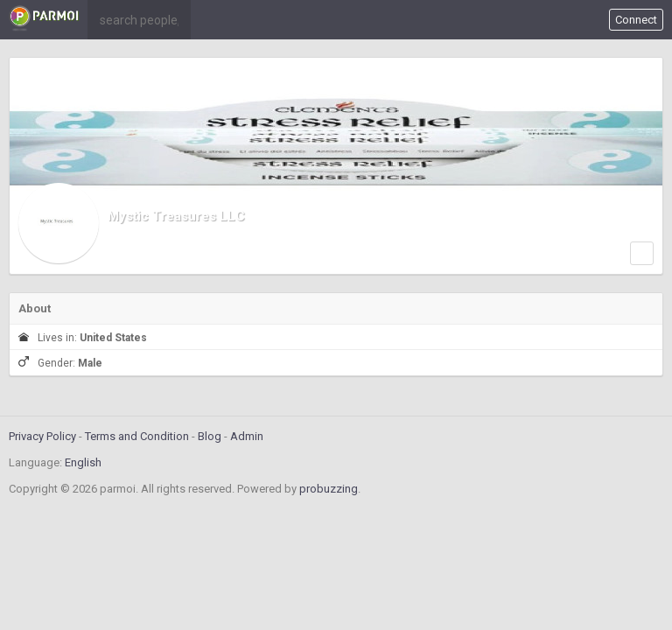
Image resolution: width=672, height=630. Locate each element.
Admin (247, 436)
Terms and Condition (137, 436)
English (83, 462)
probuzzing (329, 489)
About (35, 308)
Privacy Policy (42, 436)
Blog (210, 436)
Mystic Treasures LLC (176, 216)
